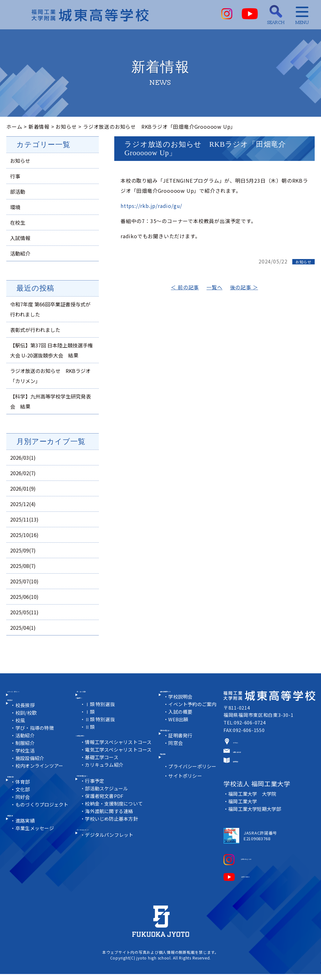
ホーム (14, 127)
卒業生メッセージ (36, 856)
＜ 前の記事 (185, 287)
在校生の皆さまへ (102, 790)
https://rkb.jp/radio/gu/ (151, 206)
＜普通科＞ (89, 707)
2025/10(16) (24, 535)
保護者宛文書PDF (106, 813)
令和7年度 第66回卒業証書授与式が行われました (50, 309)
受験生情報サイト (185, 699)
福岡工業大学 (243, 810)
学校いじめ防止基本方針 (113, 836)
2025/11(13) (24, 519)
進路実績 (22, 840)
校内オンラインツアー (41, 782)
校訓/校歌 (27, 729)
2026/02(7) (23, 473)
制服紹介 (26, 759)
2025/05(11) (24, 612)
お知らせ (66, 127)
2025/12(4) (23, 504)
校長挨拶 (26, 721)
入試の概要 (181, 722)
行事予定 (95, 798)
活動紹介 (20, 253)
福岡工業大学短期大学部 (255, 818)
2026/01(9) (23, 488)
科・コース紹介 (99, 699)
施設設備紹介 (31, 774)
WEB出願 (179, 729)
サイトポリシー (186, 797)
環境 (15, 207)
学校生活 (26, 767)
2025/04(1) (23, 628)
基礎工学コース (103, 768)
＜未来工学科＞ (94, 745)
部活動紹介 (25, 796)
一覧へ (214, 287)
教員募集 (174, 773)
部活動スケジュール (108, 805)
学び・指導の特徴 (36, 744)
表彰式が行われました (35, 330)
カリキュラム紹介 (105, 776)
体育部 (24, 803)
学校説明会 (181, 707)
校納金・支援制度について (116, 821)
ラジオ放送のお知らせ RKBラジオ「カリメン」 (50, 376)
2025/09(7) (23, 550)
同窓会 (176, 759)
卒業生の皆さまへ (185, 743)
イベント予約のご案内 (194, 714)
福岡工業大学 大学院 (253, 803)
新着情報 (39, 127)
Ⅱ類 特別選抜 (101, 730)
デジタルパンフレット (111, 858)
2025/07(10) (24, 581)
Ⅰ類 (91, 722)
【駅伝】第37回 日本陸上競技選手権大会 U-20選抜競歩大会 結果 (51, 350)
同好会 (24, 819)
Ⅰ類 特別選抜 (101, 715)
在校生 (18, 222)
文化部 (24, 811)
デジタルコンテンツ (104, 850)
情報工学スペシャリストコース (120, 753)
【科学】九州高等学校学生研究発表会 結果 (51, 401)
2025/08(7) (23, 566)
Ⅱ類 (91, 738)
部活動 (18, 192)
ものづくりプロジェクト (44, 826)
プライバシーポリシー (194, 788)
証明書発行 (181, 751)
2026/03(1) (23, 458)
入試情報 (20, 238)
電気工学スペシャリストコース (120, 761)
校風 (21, 736)
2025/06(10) (24, 597)
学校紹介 (22, 713)
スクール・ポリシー (35, 699)
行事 (15, 176)
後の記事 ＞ (244, 287)
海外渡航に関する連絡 (110, 828)
